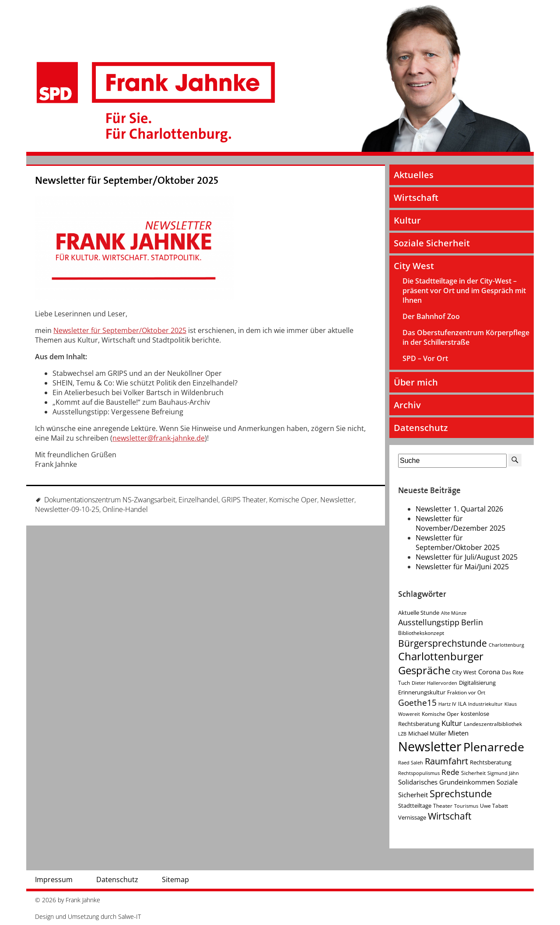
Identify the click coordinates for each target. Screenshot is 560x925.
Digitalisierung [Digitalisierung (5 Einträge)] (477, 683)
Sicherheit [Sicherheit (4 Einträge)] (473, 773)
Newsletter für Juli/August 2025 (467, 557)
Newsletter (337, 500)
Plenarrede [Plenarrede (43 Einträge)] (494, 747)
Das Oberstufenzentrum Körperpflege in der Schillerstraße (466, 337)
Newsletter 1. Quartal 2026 (459, 509)
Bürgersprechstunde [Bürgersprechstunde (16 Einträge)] (443, 643)
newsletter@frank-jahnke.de (159, 438)
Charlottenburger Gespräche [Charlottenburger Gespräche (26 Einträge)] (441, 663)
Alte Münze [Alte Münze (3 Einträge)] (454, 613)
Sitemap (175, 879)
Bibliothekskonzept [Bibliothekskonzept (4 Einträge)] (421, 633)
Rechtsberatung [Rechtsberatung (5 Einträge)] (491, 762)
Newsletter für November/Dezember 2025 (460, 523)
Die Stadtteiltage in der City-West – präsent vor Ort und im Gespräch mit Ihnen (464, 291)
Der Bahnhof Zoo (431, 316)
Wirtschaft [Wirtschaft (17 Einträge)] (450, 816)
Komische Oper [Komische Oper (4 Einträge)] (440, 714)
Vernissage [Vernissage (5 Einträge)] (412, 817)
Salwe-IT (129, 916)
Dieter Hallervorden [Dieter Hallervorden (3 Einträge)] (434, 683)
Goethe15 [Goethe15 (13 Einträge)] (417, 703)
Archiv (407, 405)
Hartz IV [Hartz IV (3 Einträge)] (447, 704)
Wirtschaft (416, 198)
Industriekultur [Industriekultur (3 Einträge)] (485, 704)
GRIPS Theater (244, 500)
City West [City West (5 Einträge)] (464, 672)
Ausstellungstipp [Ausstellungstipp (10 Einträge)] (429, 622)
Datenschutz (421, 428)
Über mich (416, 382)
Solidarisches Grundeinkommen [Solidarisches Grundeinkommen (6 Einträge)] (446, 782)
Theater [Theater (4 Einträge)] (443, 806)
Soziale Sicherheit (432, 243)
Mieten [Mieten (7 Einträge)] (458, 733)
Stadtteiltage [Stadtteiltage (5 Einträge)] (415, 806)
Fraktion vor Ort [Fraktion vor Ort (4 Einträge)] (466, 692)
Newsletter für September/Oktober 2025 (127, 180)
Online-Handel (125, 509)
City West (414, 266)
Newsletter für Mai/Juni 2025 (462, 567)
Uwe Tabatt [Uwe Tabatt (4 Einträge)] (494, 806)
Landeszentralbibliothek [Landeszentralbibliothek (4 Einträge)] (493, 724)
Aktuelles (414, 175)
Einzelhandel (198, 500)
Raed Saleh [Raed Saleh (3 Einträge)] (411, 763)
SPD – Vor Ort (425, 358)
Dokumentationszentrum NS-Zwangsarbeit (110, 500)
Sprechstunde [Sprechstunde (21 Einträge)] (461, 794)
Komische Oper (293, 500)
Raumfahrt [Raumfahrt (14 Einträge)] (446, 761)
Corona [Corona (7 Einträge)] (489, 672)
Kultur (407, 220)
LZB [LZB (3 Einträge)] (402, 734)
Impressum (54, 879)
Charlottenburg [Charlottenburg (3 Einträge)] (506, 645)
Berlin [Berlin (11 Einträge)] (472, 622)
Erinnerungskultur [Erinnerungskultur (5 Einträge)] (422, 692)
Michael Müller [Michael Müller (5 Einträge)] (427, 733)
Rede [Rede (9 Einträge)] (450, 772)
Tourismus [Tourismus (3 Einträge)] (466, 806)
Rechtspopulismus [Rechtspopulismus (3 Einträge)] (419, 773)
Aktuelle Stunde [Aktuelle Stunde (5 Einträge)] (419, 613)
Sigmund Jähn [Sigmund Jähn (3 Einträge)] (503, 773)
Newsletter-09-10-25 (67, 509)
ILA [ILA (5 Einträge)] (462, 704)
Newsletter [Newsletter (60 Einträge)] (430, 746)
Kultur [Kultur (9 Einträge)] (452, 723)
